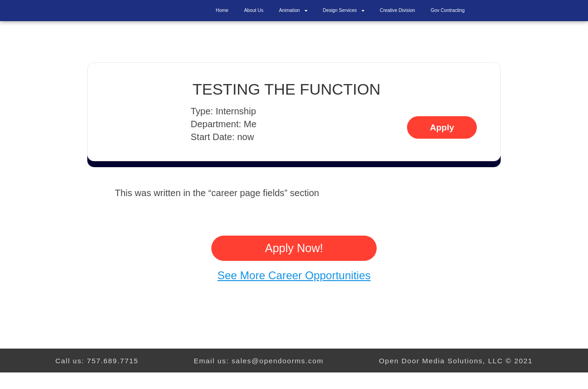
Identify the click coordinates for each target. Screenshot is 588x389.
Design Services (344, 19)
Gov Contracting (448, 19)
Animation (293, 19)
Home (222, 19)
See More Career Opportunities (294, 292)
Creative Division (398, 19)
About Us (254, 19)
